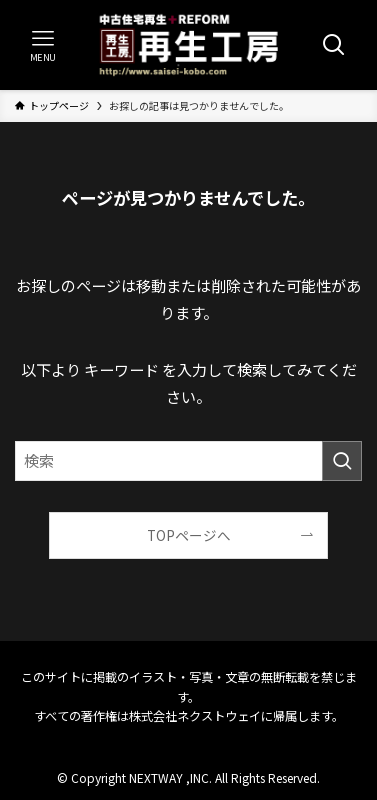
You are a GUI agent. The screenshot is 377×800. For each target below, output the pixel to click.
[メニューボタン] (42, 45)
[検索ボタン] (334, 45)
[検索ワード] (188, 461)
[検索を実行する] (342, 461)
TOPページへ (189, 535)
